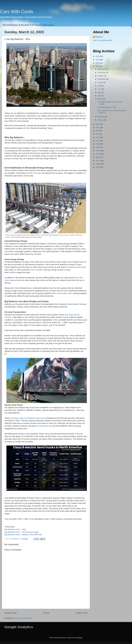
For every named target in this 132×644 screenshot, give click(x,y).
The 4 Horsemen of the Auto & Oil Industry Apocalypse (28, 25)
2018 (98, 137)
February (101, 117)
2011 (98, 161)
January (101, 120)
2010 (98, 164)
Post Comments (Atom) (24, 618)
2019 (98, 134)
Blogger (79, 638)
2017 (98, 141)
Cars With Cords (17, 12)
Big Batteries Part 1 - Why (15, 529)
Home (46, 613)
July (99, 86)
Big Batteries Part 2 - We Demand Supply (22, 532)
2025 (98, 60)
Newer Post (11, 613)
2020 (98, 131)
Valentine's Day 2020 (77, 267)
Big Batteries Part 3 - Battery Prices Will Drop (23, 535)
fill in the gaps (36, 173)
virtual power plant (64, 293)
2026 (98, 56)
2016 (98, 144)
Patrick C (99, 37)
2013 (98, 154)
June (100, 89)
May (100, 92)
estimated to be (45, 426)
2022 (98, 124)
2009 (98, 167)
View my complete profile (102, 40)
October (101, 76)
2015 (98, 147)
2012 (98, 157)
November (102, 73)
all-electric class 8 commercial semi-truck (28, 418)
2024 (98, 63)
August (101, 82)
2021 (98, 127)
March (100, 99)
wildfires (13, 272)
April (100, 96)
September (102, 79)
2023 (98, 66)
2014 (98, 151)
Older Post (82, 613)
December (102, 69)
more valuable (37, 270)
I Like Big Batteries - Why (107, 107)
